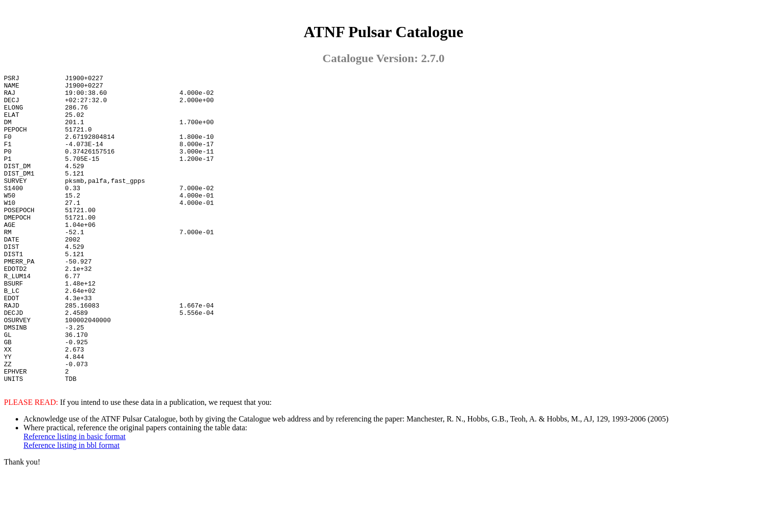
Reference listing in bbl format (71, 507)
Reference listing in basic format (75, 498)
